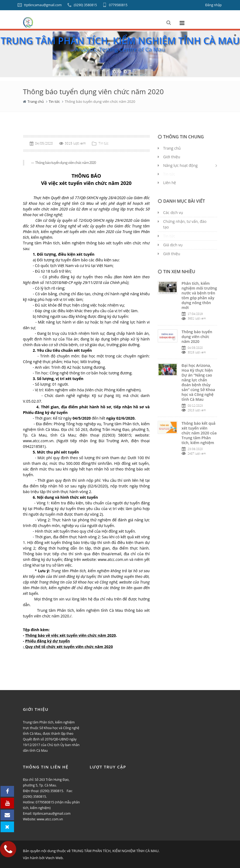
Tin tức (54, 101)
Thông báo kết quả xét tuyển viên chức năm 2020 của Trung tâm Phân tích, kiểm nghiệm (199, 433)
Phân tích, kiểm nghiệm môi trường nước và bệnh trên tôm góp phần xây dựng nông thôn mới (199, 295)
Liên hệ (169, 183)
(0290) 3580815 (82, 5)
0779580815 (115, 5)
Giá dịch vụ (173, 245)
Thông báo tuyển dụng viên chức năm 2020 (197, 337)
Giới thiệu (172, 157)
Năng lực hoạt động (180, 165)
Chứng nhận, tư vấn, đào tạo (185, 224)
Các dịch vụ (173, 212)
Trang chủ (36, 101)
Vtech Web (54, 858)
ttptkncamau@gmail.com (40, 5)
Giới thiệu (172, 254)
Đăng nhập (213, 5)
